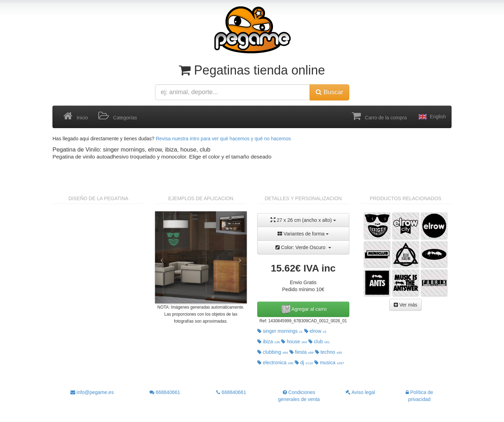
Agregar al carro (303, 309)
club (319, 342)
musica (329, 363)
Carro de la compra (379, 116)
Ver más (405, 305)
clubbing (273, 352)
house (294, 342)
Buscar (329, 92)
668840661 (165, 392)
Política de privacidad (419, 396)
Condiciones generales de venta (299, 396)
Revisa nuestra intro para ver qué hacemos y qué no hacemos (223, 139)
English (432, 117)
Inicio (76, 116)
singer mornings (280, 331)
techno (329, 352)
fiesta (302, 352)
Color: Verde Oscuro (303, 247)
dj (304, 363)
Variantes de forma (303, 234)
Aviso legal (360, 392)
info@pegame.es (92, 392)
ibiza (268, 342)
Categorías (118, 116)
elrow (315, 331)
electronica (275, 363)
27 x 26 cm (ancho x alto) (303, 220)
